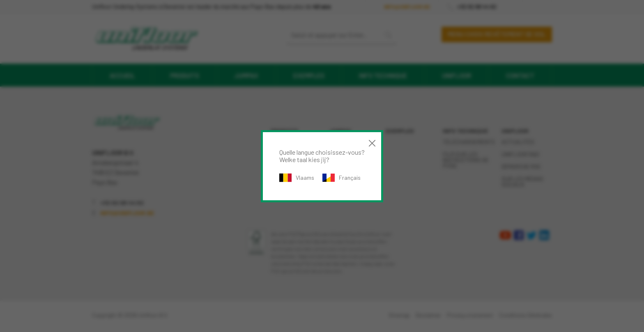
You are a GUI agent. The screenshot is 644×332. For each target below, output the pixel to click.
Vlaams (297, 178)
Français (342, 178)
